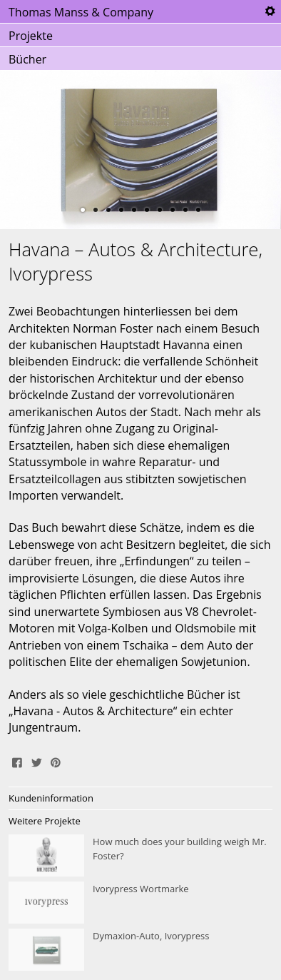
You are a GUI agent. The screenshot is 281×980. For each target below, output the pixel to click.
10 (198, 210)
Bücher (27, 59)
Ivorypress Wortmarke (140, 903)
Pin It (56, 761)
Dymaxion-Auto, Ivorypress (140, 950)
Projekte (31, 36)
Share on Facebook (17, 761)
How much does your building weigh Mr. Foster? (140, 856)
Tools (270, 11)
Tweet (36, 761)
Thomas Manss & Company (81, 12)
